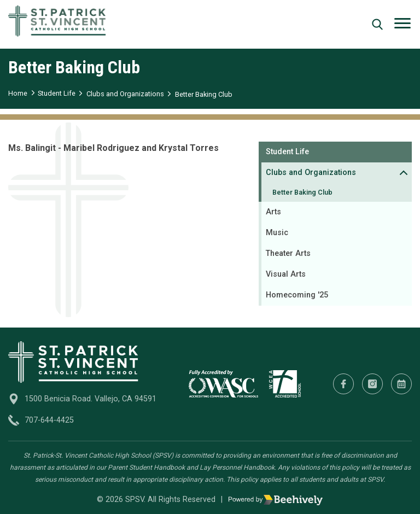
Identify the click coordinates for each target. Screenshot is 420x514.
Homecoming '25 (297, 295)
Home (18, 93)
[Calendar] (401, 384)
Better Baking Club (204, 94)
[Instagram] (372, 384)
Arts (273, 212)
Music (277, 233)
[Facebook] (343, 384)
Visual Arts (286, 274)
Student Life (57, 93)
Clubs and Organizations (125, 94)
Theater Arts (288, 253)
